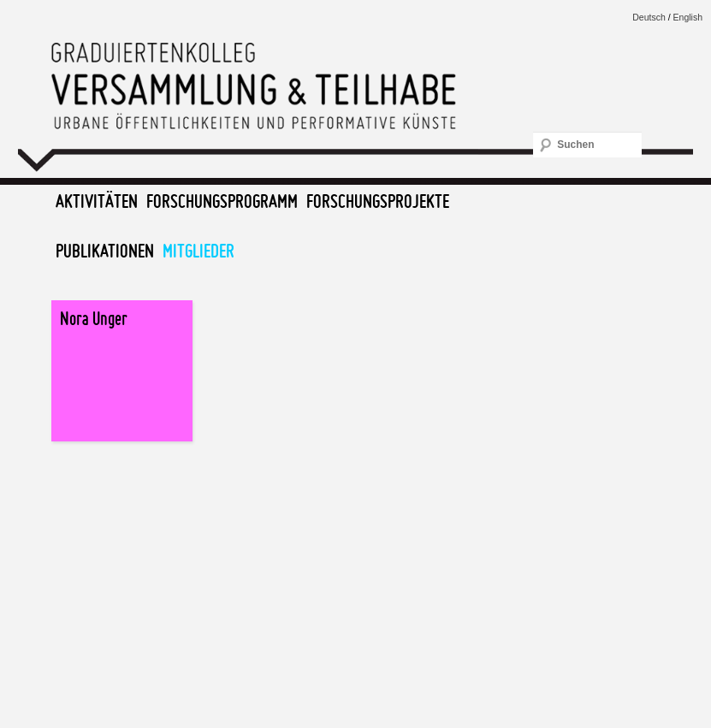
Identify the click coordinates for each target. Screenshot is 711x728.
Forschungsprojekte (378, 201)
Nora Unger (94, 318)
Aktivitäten (97, 201)
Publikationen (105, 251)
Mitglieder (198, 251)
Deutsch (649, 17)
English (688, 17)
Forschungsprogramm (222, 201)
